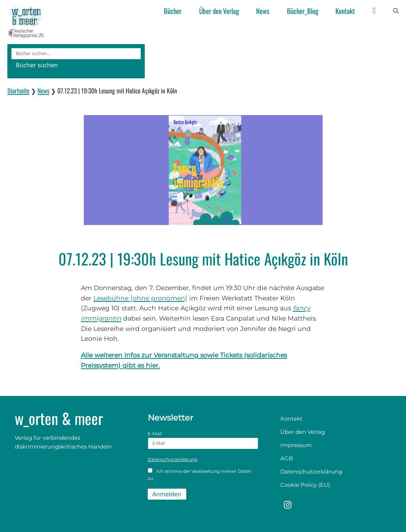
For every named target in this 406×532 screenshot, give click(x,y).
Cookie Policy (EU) (305, 485)
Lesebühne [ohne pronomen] (140, 298)
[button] (396, 11)
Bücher (173, 11)
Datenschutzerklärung (173, 459)
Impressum (296, 445)
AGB (287, 458)
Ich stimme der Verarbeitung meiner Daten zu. (200, 474)
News (263, 11)
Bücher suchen (37, 65)
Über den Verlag (219, 11)
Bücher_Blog (303, 11)
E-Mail (203, 440)
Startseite (18, 90)
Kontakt (345, 11)
